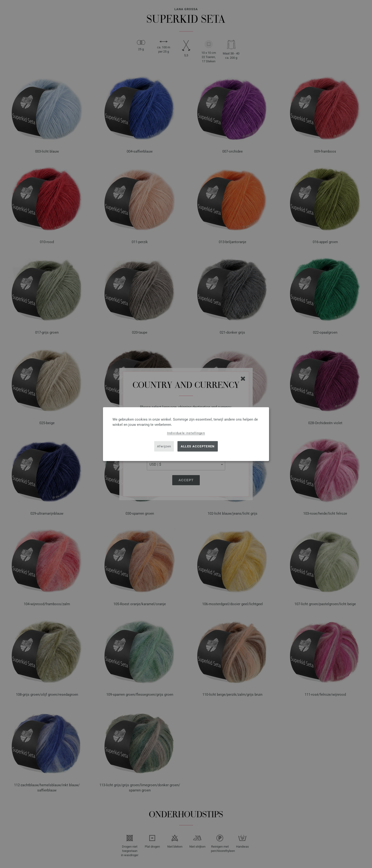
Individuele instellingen (186, 433)
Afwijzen (164, 446)
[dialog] (186, 434)
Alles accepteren (198, 446)
